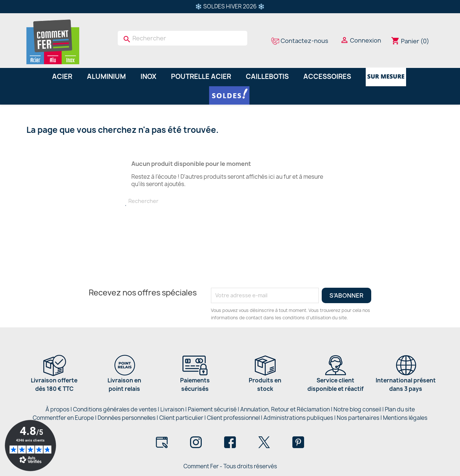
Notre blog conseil (357, 409)
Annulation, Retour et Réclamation (285, 409)
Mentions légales (405, 418)
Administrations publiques (298, 418)
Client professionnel (233, 418)
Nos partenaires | (360, 418)
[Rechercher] (182, 38)
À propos (57, 409)
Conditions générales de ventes (115, 409)
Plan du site (400, 409)
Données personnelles (127, 418)
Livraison (172, 409)
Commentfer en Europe (63, 418)
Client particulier (181, 418)
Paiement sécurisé (212, 409)
